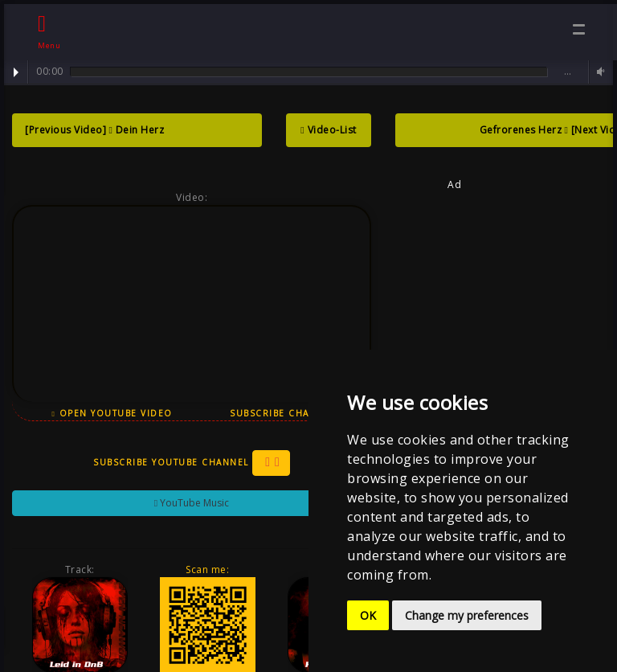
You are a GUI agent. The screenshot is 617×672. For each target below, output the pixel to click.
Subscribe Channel (288, 413)
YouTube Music (188, 503)
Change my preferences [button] (467, 615)
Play (16, 72)
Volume (599, 72)
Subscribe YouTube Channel (188, 463)
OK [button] (368, 615)
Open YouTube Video (110, 413)
